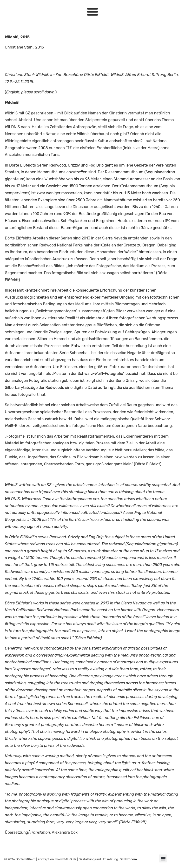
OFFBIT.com (128, 859)
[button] (93, 11)
